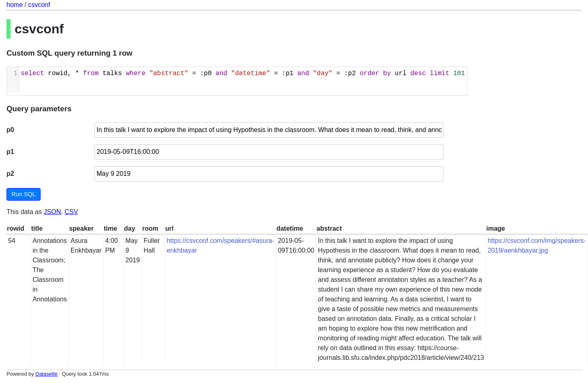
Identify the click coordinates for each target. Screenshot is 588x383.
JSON (53, 212)
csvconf (39, 5)
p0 (10, 130)
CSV (71, 212)
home (15, 5)
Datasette (46, 374)
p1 (10, 152)
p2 (10, 174)
